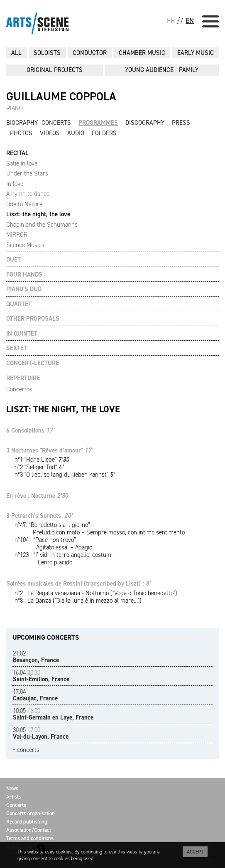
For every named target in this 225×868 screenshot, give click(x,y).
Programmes (98, 123)
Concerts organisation (31, 813)
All (16, 53)
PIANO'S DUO (24, 289)
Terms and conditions (30, 838)
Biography (22, 123)
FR (171, 20)
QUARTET (19, 304)
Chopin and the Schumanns (42, 225)
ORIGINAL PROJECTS (55, 70)
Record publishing (27, 822)
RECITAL (17, 153)
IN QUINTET (22, 334)
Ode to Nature (24, 204)
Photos (21, 133)
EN (190, 20)
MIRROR (17, 235)
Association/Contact (29, 830)
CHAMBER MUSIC (142, 53)
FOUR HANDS (24, 275)
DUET (13, 260)
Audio (76, 133)
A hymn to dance (28, 194)
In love (15, 184)
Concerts (56, 123)
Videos (50, 133)
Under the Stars (27, 173)
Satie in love (22, 163)
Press (181, 123)
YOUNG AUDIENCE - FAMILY (162, 70)
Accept (195, 852)
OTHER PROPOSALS (33, 319)
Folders (104, 133)
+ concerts (26, 750)
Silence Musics (25, 245)
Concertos (19, 389)
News (12, 788)
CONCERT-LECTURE (33, 363)
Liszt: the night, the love (38, 214)
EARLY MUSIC (196, 53)
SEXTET (17, 348)
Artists (14, 797)
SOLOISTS (47, 53)
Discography (145, 123)
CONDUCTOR (90, 53)
